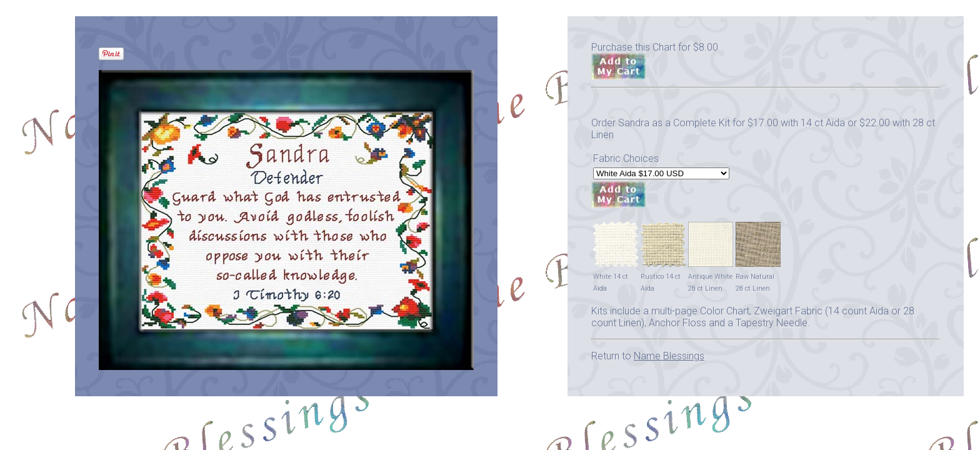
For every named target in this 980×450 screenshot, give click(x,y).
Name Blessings (669, 356)
